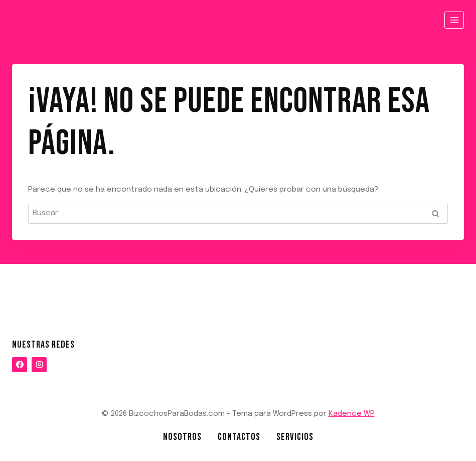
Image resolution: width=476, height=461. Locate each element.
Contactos (239, 437)
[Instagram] (39, 365)
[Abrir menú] (454, 20)
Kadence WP (352, 414)
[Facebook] (20, 365)
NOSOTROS (182, 437)
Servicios (295, 437)
